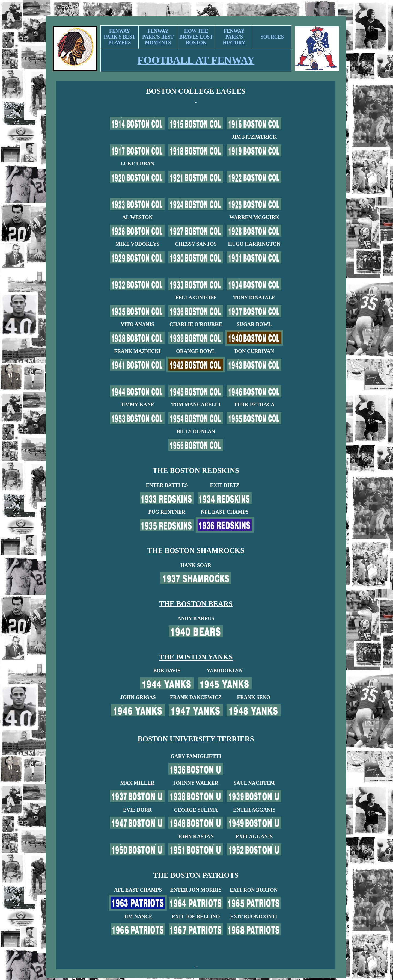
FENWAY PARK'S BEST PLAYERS (120, 37)
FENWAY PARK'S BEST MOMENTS (158, 37)
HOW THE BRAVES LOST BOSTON (196, 37)
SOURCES (272, 37)
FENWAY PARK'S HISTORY (234, 37)
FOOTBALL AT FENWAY (196, 60)
